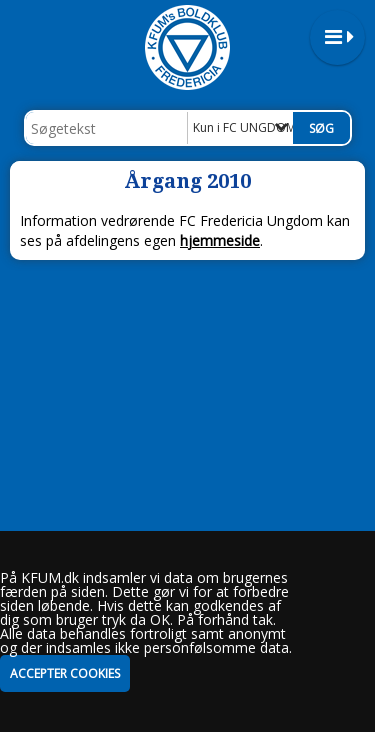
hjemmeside (220, 240)
